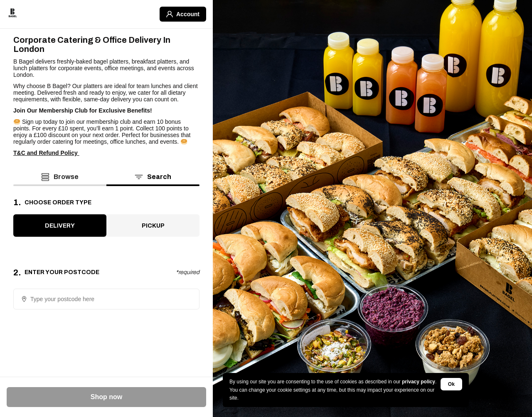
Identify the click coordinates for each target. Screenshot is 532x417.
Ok (451, 384)
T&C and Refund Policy (46, 153)
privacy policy (419, 382)
